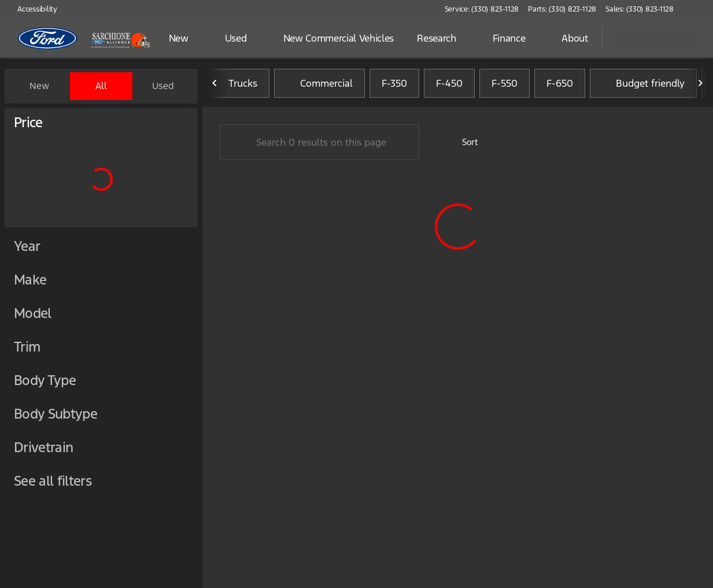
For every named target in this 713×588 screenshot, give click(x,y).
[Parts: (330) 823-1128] (562, 9)
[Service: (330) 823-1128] (482, 9)
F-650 (560, 86)
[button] (699, 9)
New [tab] (39, 86)
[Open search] (579, 38)
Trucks (236, 86)
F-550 (505, 86)
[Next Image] (700, 86)
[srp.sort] (463, 145)
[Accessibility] (32, 9)
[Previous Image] (215, 86)
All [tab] (101, 86)
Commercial (319, 86)
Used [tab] (163, 86)
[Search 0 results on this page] (319, 145)
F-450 (449, 86)
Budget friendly (643, 86)
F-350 (394, 86)
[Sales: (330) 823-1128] (640, 9)
